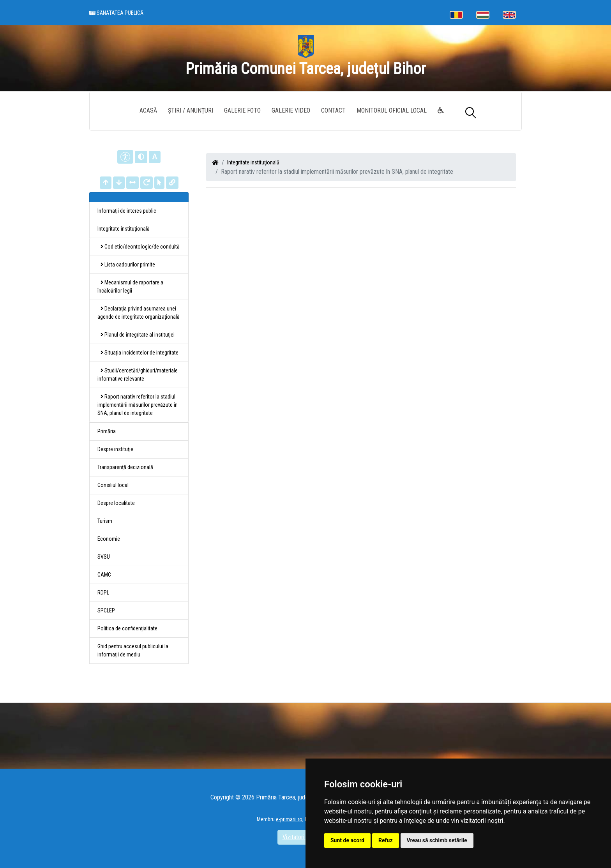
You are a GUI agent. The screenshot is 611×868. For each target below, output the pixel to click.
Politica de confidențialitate (127, 628)
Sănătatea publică (116, 13)
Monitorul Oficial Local (392, 110)
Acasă (148, 110)
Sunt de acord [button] (347, 840)
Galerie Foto (242, 110)
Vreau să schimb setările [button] (437, 840)
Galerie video (291, 110)
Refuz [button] (386, 840)
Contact (333, 110)
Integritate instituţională (253, 162)
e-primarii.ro (289, 819)
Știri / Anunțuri (191, 110)
